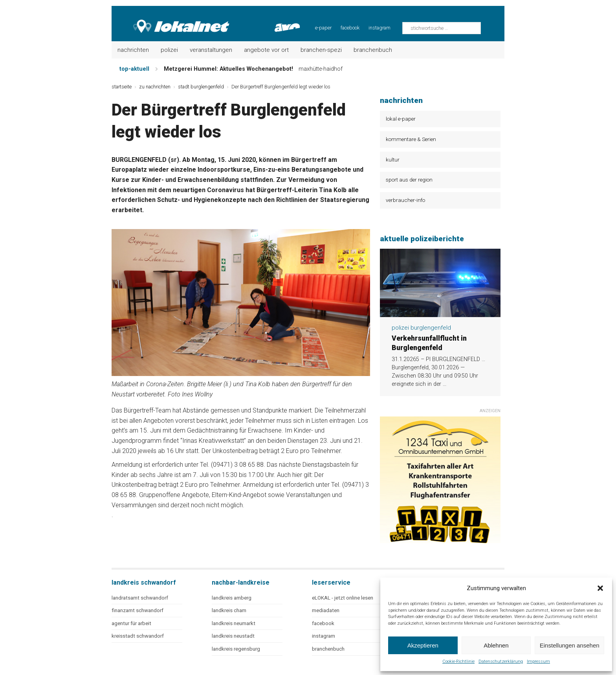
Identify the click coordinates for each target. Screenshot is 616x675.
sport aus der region (409, 180)
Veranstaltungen (211, 50)
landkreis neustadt (233, 636)
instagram (379, 28)
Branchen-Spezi (321, 50)
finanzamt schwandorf (137, 610)
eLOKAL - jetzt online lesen (343, 598)
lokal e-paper (401, 119)
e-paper (323, 28)
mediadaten (326, 610)
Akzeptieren (423, 645)
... (445, 384)
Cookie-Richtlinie (458, 661)
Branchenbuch (373, 50)
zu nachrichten (155, 87)
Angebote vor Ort (266, 50)
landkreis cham (229, 610)
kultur (393, 160)
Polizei (169, 50)
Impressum (538, 661)
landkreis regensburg (236, 649)
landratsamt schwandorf (140, 598)
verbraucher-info (405, 200)
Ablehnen (496, 645)
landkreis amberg (232, 598)
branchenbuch (328, 649)
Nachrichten (133, 50)
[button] (600, 588)
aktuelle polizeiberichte (422, 239)
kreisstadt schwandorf (138, 636)
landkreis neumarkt (234, 623)
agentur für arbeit (131, 623)
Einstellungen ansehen (570, 645)
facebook (350, 28)
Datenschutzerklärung (501, 661)
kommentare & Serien (411, 139)
